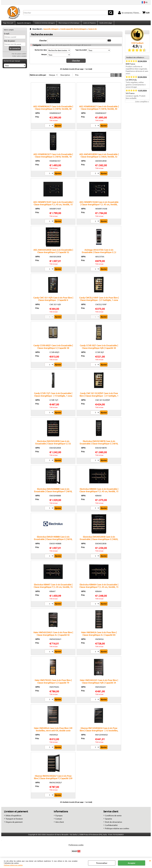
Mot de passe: (10, 42)
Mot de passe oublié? (19, 55)
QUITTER (150, 861)
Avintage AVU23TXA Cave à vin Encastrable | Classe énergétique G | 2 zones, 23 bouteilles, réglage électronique (99, 254)
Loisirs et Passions (89, 24)
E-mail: (7, 35)
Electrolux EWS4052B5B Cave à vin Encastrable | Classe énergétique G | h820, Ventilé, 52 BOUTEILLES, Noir (99, 541)
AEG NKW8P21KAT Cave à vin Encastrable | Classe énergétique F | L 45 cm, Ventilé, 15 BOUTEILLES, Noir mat (53, 206)
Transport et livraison (14, 820)
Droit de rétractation (114, 823)
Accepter (132, 863)
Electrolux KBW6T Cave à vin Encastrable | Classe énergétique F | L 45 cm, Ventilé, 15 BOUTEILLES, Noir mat (53, 588)
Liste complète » (142, 103)
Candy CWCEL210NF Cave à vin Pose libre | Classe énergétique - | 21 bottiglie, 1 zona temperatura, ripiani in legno (99, 301)
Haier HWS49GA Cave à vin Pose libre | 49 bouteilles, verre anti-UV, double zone (53, 730)
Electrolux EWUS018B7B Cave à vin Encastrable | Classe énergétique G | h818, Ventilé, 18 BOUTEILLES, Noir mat (99, 445)
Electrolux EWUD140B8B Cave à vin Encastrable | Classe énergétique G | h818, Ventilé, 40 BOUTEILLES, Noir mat (53, 541)
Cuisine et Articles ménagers (44, 24)
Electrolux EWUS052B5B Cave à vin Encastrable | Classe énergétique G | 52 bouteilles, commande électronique (53, 445)
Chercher (43, 42)
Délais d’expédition (14, 817)
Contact (59, 820)
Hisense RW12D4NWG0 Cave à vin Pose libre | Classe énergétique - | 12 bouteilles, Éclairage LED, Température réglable (99, 732)
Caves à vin (87, 46)
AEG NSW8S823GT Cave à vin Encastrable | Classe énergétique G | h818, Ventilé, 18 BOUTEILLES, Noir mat (53, 158)
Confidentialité (111, 827)
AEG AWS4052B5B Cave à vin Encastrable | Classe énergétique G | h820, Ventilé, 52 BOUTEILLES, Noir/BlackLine (99, 158)
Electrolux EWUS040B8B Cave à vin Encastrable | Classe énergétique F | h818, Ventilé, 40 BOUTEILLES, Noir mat (53, 493)
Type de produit (81, 51)
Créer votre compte (19, 57)
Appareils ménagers (24, 24)
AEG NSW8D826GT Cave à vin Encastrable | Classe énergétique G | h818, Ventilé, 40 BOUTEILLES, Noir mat (53, 110)
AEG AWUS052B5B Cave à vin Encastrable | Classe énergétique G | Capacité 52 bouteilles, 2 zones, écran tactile (53, 254)
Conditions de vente (113, 817)
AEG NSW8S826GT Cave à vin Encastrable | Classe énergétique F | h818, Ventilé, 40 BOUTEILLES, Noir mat (99, 110)
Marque (44, 56)
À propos (59, 817)
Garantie (109, 820)
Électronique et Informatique (69, 24)
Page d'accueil (8, 24)
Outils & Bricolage (105, 24)
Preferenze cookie (76, 846)
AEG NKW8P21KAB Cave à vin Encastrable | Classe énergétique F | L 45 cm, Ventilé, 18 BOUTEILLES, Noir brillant (99, 206)
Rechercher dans (41, 51)
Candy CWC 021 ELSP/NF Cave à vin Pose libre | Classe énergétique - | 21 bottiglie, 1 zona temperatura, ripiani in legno (99, 397)
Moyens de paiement (14, 823)
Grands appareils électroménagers (70, 46)
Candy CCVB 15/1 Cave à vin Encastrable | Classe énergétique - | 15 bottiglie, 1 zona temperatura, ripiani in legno (53, 397)
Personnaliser (102, 863)
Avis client (60, 823)
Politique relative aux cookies (13, 865)
